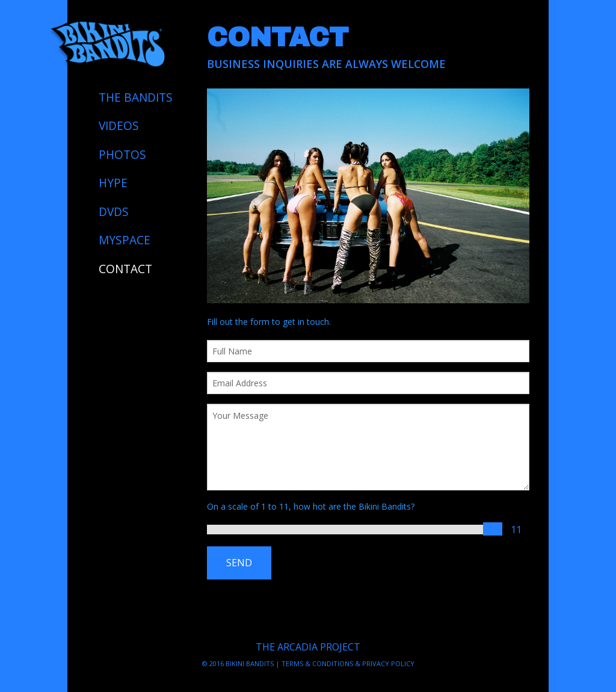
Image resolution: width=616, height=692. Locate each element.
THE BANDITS (136, 97)
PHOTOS (122, 155)
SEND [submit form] (239, 563)
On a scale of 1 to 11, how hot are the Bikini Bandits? (311, 506)
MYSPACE (125, 240)
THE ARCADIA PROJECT (308, 647)
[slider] (493, 529)
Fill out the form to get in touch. (269, 322)
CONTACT (125, 269)
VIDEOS (119, 126)
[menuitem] (137, 97)
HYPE (113, 183)
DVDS (114, 212)
